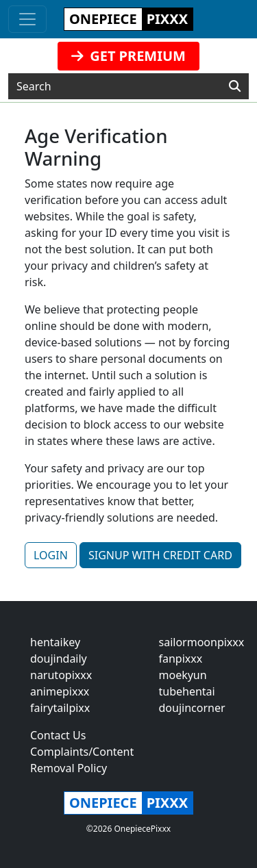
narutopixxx (61, 675)
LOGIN (51, 555)
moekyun (183, 675)
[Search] (235, 86)
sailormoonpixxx (202, 642)
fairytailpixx (60, 708)
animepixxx (60, 691)
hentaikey (55, 642)
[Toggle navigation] (27, 19)
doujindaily (59, 659)
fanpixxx (181, 659)
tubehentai (187, 691)
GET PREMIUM (128, 56)
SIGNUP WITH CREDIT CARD (160, 555)
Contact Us (58, 735)
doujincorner (192, 708)
